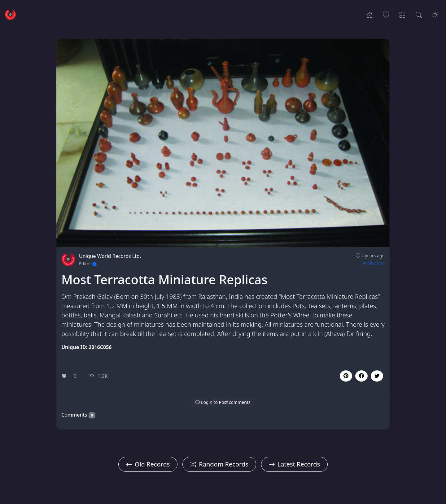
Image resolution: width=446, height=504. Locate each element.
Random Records (219, 464)
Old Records (148, 464)
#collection (374, 263)
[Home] (370, 14)
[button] (361, 376)
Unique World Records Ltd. (110, 256)
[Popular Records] (386, 14)
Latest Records (294, 464)
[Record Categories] (402, 14)
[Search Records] (419, 14)
